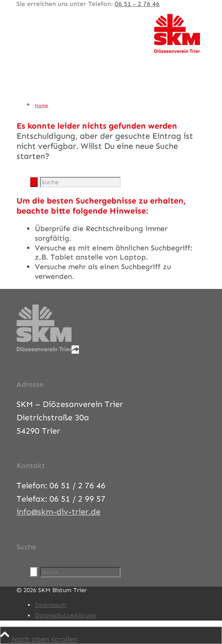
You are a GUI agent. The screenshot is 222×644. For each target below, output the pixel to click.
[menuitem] (120, 105)
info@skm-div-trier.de (58, 512)
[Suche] (80, 182)
